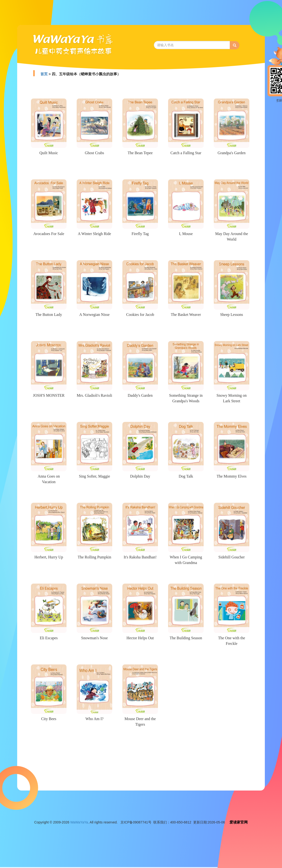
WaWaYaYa (79, 822)
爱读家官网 (239, 822)
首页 (44, 74)
